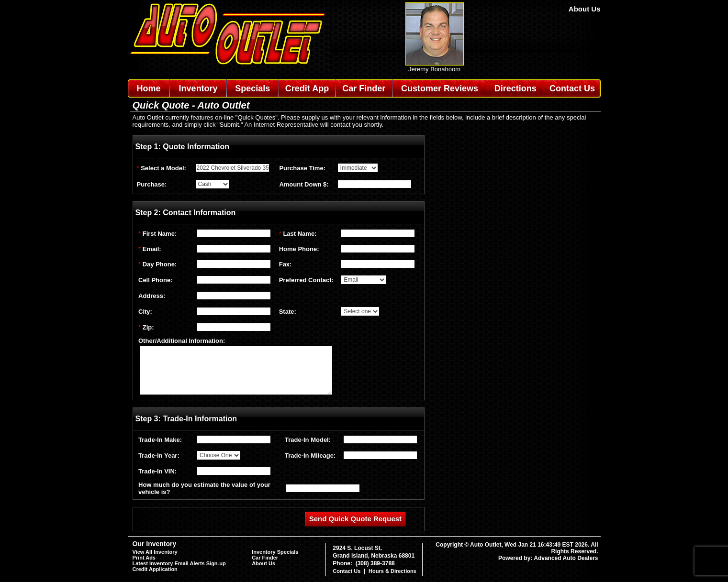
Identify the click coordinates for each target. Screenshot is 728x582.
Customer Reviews (440, 88)
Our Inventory (155, 544)
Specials (252, 88)
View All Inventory (155, 552)
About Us (585, 9)
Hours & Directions (392, 571)
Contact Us (572, 88)
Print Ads (144, 558)
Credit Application (155, 569)
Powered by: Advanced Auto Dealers (548, 558)
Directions (515, 88)
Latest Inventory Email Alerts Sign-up (179, 563)
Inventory (198, 88)
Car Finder (364, 88)
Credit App (307, 88)
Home (148, 88)
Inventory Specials (275, 552)
